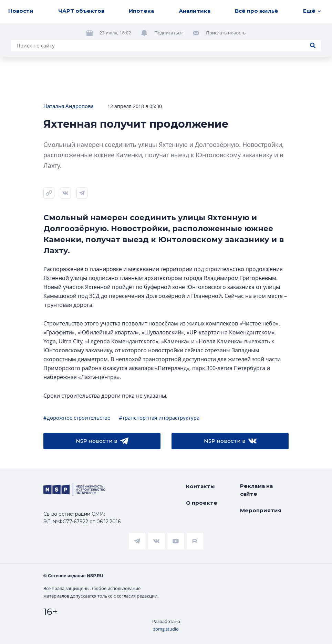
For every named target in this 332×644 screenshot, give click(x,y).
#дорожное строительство (77, 418)
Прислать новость (226, 33)
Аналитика (195, 11)
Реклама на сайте (256, 490)
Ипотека (141, 11)
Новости (21, 11)
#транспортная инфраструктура (159, 418)
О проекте (202, 503)
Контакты (200, 486)
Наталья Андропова (69, 106)
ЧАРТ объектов (81, 11)
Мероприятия (261, 510)
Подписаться (168, 33)
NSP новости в (102, 441)
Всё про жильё (257, 11)
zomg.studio (166, 629)
